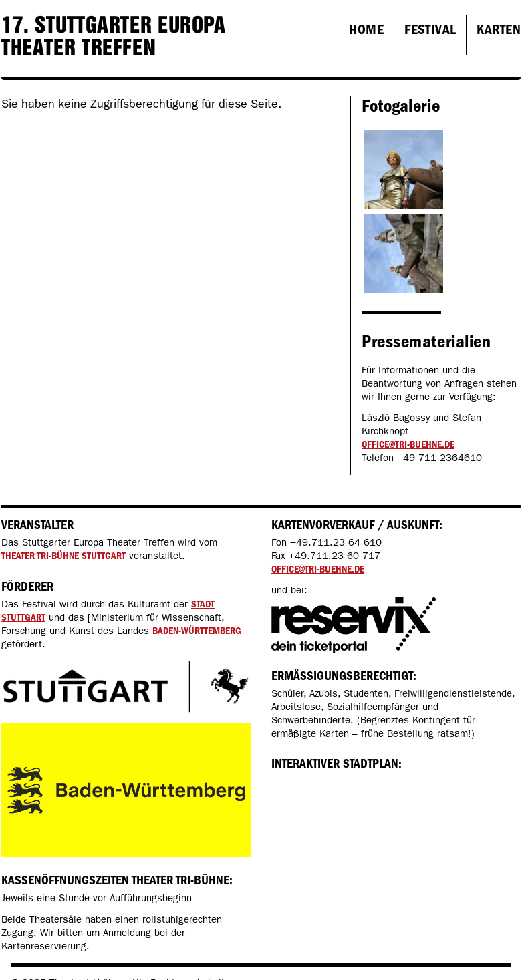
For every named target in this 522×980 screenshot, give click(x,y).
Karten (499, 29)
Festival (430, 29)
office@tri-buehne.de (408, 444)
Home (366, 29)
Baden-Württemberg (197, 631)
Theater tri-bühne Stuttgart (63, 556)
